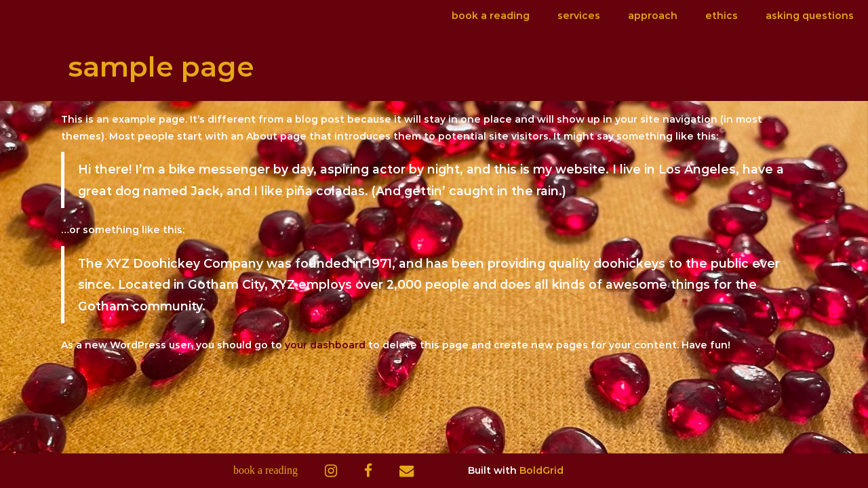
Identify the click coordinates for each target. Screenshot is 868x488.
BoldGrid (541, 470)
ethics (722, 16)
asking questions (810, 16)
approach (653, 16)
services (579, 16)
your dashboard (325, 345)
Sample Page (161, 66)
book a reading (491, 16)
